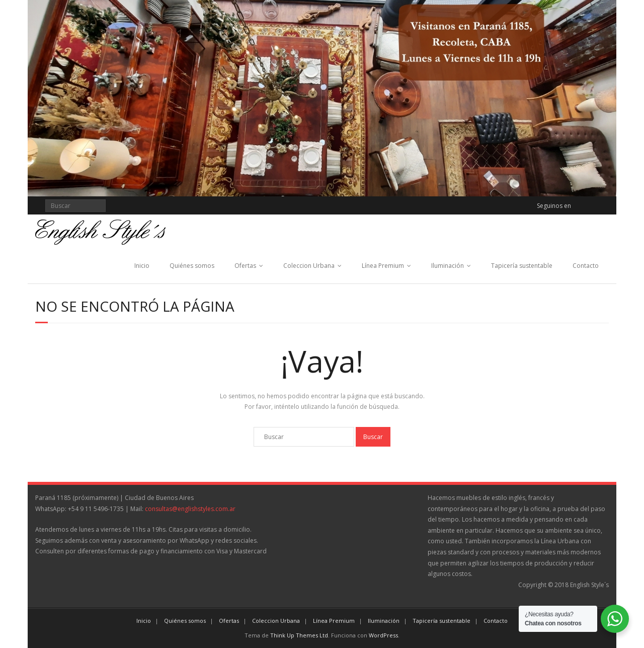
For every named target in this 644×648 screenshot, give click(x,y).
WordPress (383, 635)
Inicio (142, 266)
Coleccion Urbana (309, 266)
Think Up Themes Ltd (299, 635)
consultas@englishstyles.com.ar (190, 509)
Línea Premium (383, 266)
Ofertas (245, 266)
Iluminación (448, 266)
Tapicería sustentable (522, 266)
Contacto (586, 266)
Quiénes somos (192, 266)
